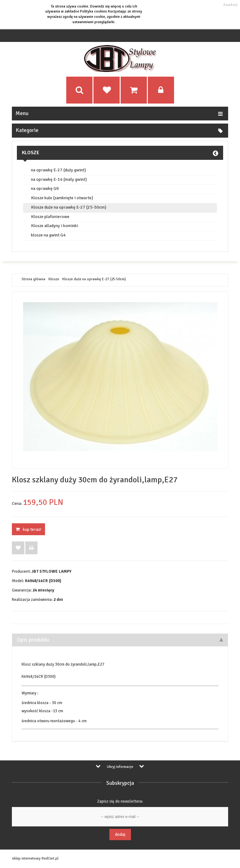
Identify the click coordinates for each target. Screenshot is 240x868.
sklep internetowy (26, 858)
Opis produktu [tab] (120, 640)
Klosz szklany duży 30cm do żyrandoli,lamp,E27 (63, 664)
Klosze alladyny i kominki (55, 226)
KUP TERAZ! (28, 529)
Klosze (31, 153)
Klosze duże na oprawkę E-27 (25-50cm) (69, 207)
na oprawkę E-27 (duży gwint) (58, 170)
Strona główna (33, 279)
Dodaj (120, 834)
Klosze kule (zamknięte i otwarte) (62, 198)
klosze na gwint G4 (48, 235)
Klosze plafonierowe (50, 217)
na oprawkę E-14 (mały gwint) (59, 180)
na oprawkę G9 (45, 189)
